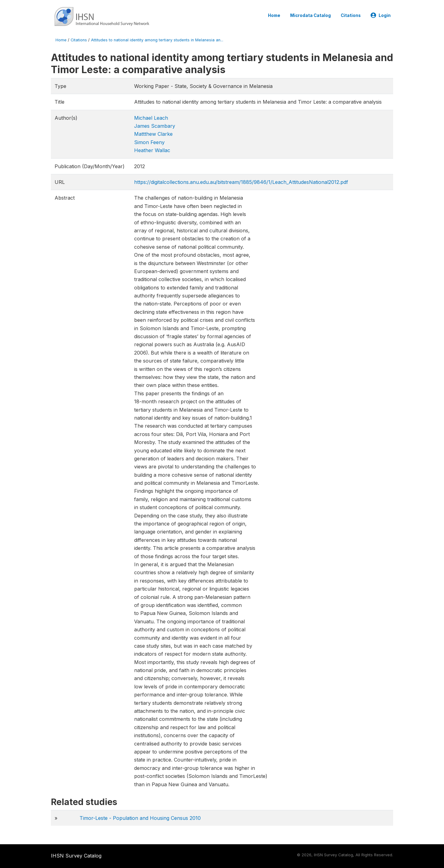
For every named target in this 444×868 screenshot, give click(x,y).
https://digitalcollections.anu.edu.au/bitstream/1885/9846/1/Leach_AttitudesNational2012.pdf (241, 182)
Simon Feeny (149, 142)
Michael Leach (151, 118)
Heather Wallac (152, 150)
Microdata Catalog (310, 15)
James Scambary (155, 126)
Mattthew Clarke (153, 134)
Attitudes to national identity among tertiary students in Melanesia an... (157, 40)
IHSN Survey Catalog (76, 856)
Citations (351, 15)
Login (381, 15)
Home (274, 15)
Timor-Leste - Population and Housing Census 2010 (140, 818)
